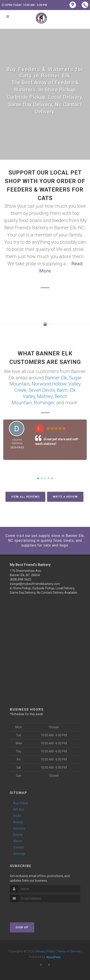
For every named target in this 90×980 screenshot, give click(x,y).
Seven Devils (42, 390)
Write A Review (65, 497)
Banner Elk (56, 378)
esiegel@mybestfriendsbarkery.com (35, 584)
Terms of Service (69, 951)
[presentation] (33, 910)
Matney (45, 396)
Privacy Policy (46, 951)
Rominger (44, 403)
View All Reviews (25, 497)
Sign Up (22, 927)
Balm (62, 390)
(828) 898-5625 (21, 579)
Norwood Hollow (49, 384)
